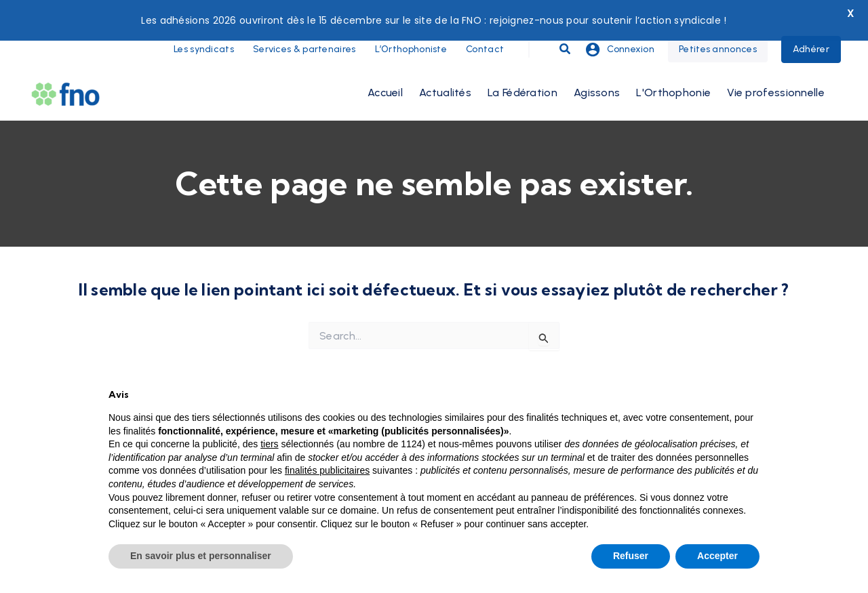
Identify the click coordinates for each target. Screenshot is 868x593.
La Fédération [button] (522, 63)
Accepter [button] (717, 556)
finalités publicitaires (327, 470)
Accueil (385, 63)
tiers (269, 444)
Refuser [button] (631, 556)
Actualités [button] (445, 63)
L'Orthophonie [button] (673, 63)
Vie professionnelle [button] (776, 63)
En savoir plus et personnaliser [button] (201, 556)
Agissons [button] (597, 63)
